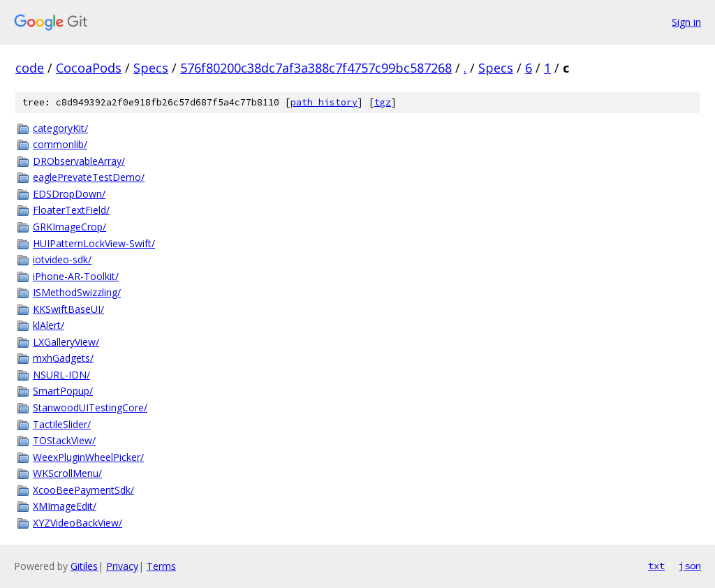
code (30, 68)
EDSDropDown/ (69, 194)
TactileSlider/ (62, 424)
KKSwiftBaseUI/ (68, 309)
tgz (383, 102)
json (690, 566)
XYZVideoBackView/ (78, 523)
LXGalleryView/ (66, 342)
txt (656, 566)
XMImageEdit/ (65, 506)
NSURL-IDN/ (61, 375)
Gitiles (84, 566)
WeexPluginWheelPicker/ (88, 457)
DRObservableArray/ (79, 161)
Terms (161, 566)
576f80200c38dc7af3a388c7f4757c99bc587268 (316, 68)
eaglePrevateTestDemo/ (89, 177)
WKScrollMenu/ (67, 473)
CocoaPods (89, 68)
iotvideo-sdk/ (62, 259)
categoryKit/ (60, 128)
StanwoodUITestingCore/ (90, 407)
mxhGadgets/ (63, 358)
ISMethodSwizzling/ (77, 292)
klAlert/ (49, 325)
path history (324, 102)
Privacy (122, 566)
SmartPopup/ (63, 391)
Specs (151, 68)
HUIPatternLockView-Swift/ (94, 243)
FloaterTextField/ (71, 210)
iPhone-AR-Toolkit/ (76, 276)
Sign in (686, 22)
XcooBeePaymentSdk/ (83, 490)
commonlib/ (60, 144)
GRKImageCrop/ (69, 227)
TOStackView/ (64, 440)
